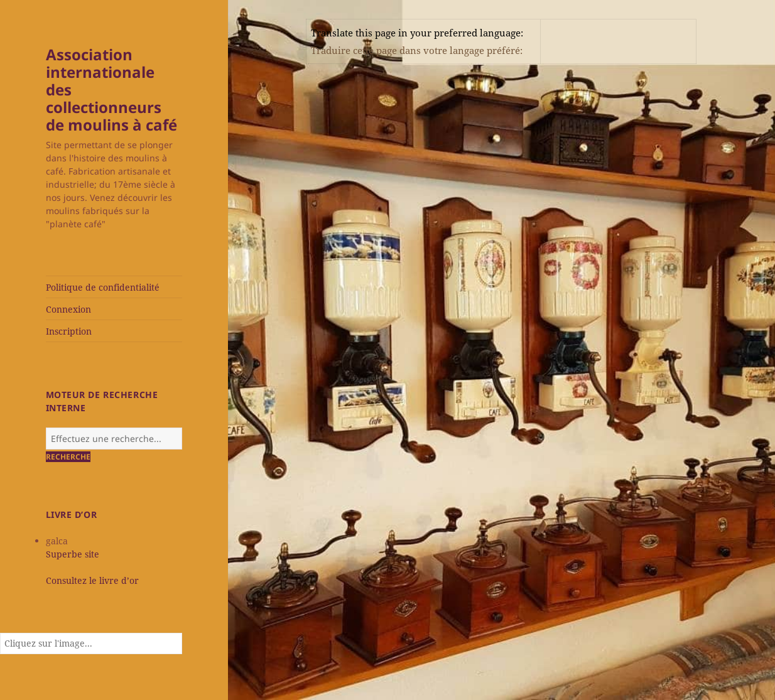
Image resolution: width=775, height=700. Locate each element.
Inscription (69, 331)
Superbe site (73, 554)
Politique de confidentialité (103, 287)
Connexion (68, 309)
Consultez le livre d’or (92, 580)
